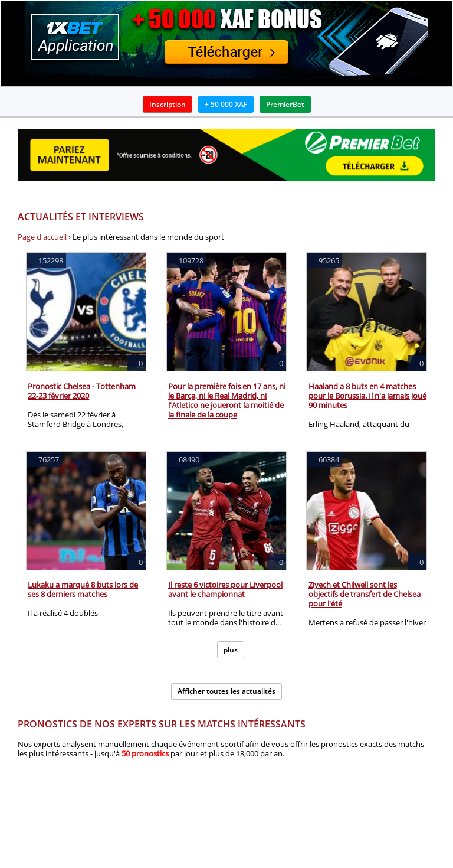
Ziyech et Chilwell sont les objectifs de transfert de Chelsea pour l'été (365, 594)
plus (231, 650)
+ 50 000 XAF (226, 104)
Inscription (168, 104)
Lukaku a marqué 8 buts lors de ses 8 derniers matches (83, 589)
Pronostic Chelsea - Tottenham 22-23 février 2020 (82, 391)
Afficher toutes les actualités (226, 691)
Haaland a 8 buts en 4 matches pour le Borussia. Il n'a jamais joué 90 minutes (367, 396)
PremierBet (285, 104)
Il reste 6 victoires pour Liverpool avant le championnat (225, 589)
